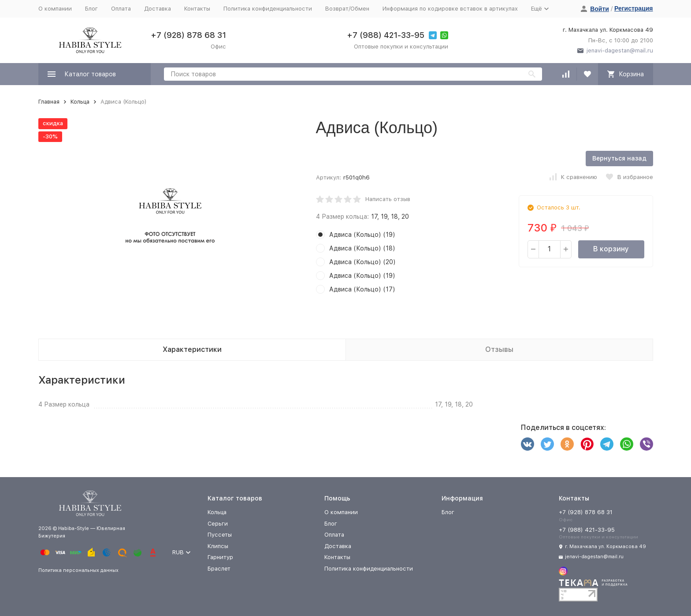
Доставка (158, 9)
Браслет (219, 569)
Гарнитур (220, 557)
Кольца (80, 102)
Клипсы (218, 546)
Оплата (121, 9)
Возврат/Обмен (347, 9)
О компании (55, 9)
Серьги (218, 524)
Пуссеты (220, 535)
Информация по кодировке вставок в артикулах (450, 9)
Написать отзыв (388, 199)
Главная (49, 102)
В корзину (611, 249)
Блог (91, 9)
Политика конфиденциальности (268, 9)
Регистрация (634, 8)
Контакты (197, 9)
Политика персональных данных (78, 570)
